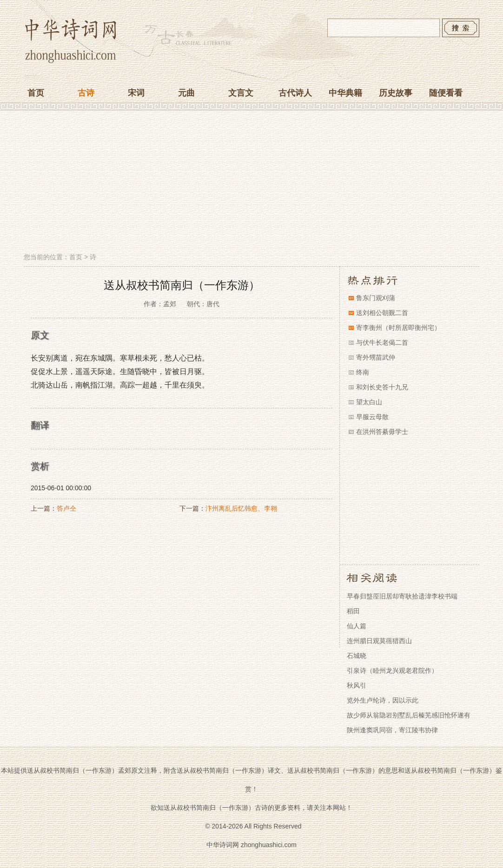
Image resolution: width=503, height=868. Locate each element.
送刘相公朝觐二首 (382, 313)
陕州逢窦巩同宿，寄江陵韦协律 (392, 730)
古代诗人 (295, 93)
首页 (36, 93)
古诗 (86, 93)
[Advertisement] (251, 183)
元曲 (186, 93)
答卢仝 (66, 508)
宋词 (136, 93)
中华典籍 (345, 93)
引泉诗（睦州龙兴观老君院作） (392, 671)
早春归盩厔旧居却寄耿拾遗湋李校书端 (402, 596)
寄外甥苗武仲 (376, 357)
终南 (363, 372)
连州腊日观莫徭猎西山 (379, 641)
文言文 (241, 93)
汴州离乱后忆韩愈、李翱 (241, 508)
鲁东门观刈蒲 (376, 298)
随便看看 (446, 93)
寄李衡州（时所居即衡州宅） (398, 328)
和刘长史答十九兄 (382, 387)
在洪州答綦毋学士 (382, 432)
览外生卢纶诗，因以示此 (383, 700)
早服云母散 (372, 417)
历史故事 (396, 93)
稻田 (353, 611)
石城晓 (357, 656)
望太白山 (369, 402)
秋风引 (357, 685)
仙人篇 (357, 626)
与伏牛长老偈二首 (382, 342)
